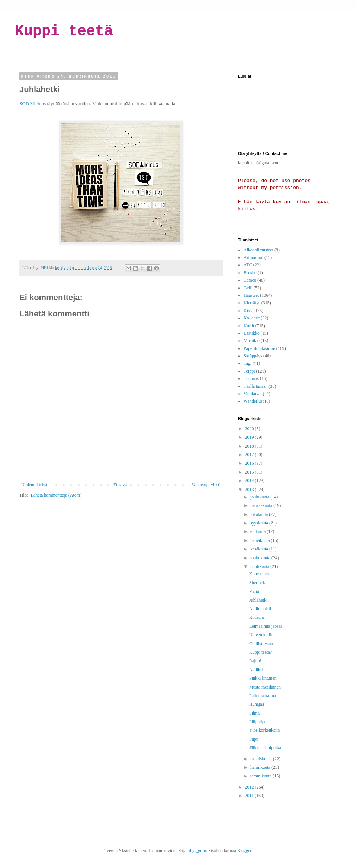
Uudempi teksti (35, 485)
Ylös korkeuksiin (264, 730)
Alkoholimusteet (258, 250)
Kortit (249, 326)
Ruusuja (256, 617)
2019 (250, 437)
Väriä (254, 591)
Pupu (254, 739)
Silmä (254, 713)
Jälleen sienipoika (265, 748)
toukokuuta (261, 558)
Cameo (250, 280)
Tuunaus (251, 378)
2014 (250, 481)
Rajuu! (255, 661)
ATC (248, 265)
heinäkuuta (261, 540)
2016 (250, 463)
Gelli (248, 288)
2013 (250, 490)
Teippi (249, 371)
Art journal (253, 257)
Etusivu (120, 485)
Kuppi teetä (64, 31)
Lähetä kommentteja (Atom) (56, 495)
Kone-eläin (259, 574)
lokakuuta (260, 514)
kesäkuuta (260, 549)
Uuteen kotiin (261, 635)
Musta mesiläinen (265, 687)
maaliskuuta (262, 759)
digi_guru (198, 851)
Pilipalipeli (259, 722)
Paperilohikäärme (259, 348)
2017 (250, 455)
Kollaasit (252, 318)
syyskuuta (260, 523)
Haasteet (251, 295)
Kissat (249, 311)
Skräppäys (253, 356)
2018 (250, 446)
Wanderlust (254, 401)
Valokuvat (253, 394)
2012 (250, 787)
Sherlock (257, 583)
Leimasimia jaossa (266, 626)
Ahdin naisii (260, 609)
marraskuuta (262, 505)
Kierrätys (252, 303)
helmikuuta (261, 767)
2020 (250, 429)
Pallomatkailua (263, 696)
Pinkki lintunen (263, 678)
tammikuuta (261, 776)
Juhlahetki (258, 600)
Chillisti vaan (261, 644)
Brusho (250, 273)
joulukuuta (260, 497)
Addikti (256, 670)
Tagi (247, 363)
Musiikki (252, 341)
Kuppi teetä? (260, 652)
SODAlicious (33, 103)
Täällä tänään (255, 386)
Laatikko (252, 333)
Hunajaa (257, 704)
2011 (250, 796)
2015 (250, 472)
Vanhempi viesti (206, 485)
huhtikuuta (260, 566)
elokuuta (258, 531)
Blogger (244, 851)
